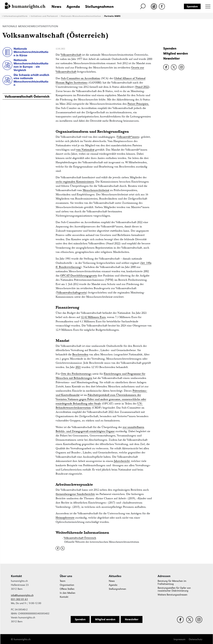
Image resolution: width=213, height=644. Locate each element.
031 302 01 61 (19, 599)
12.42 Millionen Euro (93, 317)
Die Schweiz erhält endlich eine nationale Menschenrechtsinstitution (31, 80)
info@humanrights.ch (22, 595)
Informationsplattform (16, 16)
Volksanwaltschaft (71, 55)
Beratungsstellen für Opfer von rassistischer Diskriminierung (174, 589)
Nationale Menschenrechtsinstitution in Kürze (31, 52)
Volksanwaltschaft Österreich (27, 96)
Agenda (73, 6)
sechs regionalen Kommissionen (75, 182)
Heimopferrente (65, 518)
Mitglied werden (176, 53)
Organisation (67, 585)
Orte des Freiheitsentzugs (76, 374)
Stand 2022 (142, 87)
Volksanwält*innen (128, 137)
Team (63, 581)
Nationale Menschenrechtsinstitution (81, 16)
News (56, 6)
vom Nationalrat (85, 150)
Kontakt (64, 597)
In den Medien (68, 593)
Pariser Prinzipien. (138, 104)
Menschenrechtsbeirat (96, 190)
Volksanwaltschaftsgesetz (72, 292)
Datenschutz (196, 639)
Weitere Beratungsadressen (172, 595)
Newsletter (172, 58)
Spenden (192, 6)
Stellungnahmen (99, 6)
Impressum (179, 639)
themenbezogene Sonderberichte (75, 494)
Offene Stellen (67, 589)
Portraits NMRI (112, 16)
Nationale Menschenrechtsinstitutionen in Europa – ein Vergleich (31, 65)
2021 (78, 367)
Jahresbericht (122, 461)
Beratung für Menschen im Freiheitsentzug (172, 582)
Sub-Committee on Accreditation (81, 78)
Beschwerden (80, 354)
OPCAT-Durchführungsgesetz (79, 275)
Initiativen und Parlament (44, 16)
